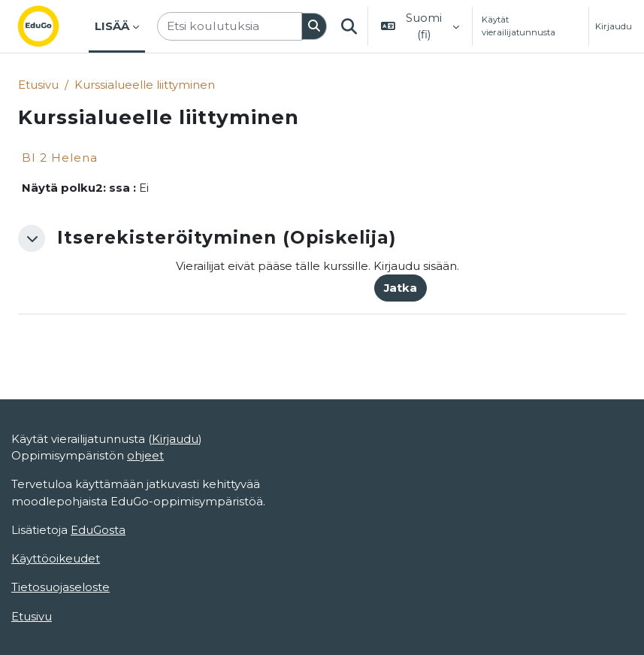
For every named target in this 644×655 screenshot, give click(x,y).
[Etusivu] (50, 26)
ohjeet (145, 456)
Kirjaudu (614, 26)
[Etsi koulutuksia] (230, 26)
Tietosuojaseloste (60, 587)
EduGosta (98, 530)
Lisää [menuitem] (112, 26)
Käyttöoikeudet (56, 559)
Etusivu (38, 85)
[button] (349, 26)
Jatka (401, 288)
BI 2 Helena (60, 158)
